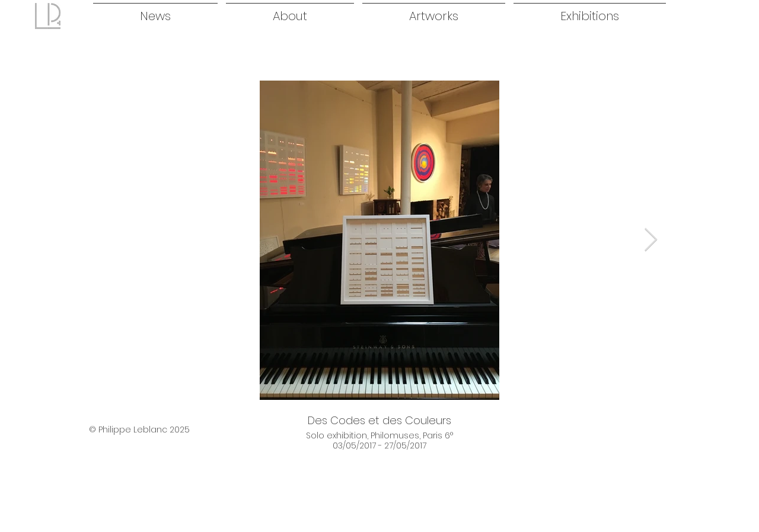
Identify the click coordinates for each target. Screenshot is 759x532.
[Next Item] (651, 240)
